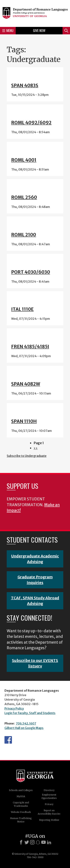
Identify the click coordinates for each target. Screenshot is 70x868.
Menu (8, 30)
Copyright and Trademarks (21, 804)
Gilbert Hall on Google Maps (24, 728)
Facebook (8, 740)
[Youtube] (43, 842)
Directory (49, 790)
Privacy (49, 804)
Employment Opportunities (49, 796)
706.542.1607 (26, 723)
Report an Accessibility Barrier (49, 812)
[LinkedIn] (49, 842)
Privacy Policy (14, 708)
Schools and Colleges (21, 790)
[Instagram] (32, 842)
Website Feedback (21, 812)
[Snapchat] (38, 842)
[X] (27, 842)
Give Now (39, 30)
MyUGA (21, 796)
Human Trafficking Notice (21, 820)
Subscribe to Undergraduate (27, 456)
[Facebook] (21, 842)
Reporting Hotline (49, 820)
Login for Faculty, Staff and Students (30, 713)
